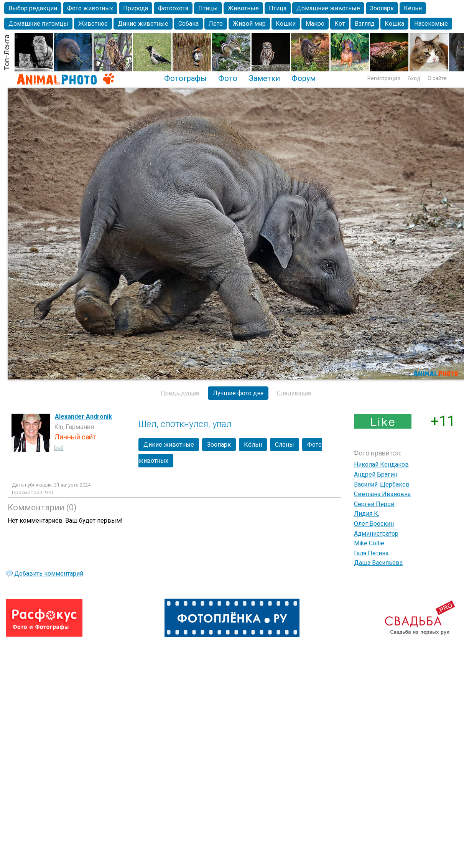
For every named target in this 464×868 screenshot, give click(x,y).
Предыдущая (180, 393)
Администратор (376, 534)
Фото (228, 78)
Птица (278, 8)
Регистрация (384, 78)
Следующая (294, 393)
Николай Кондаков (381, 465)
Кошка (394, 24)
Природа (136, 8)
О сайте (437, 78)
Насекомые (431, 24)
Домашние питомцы (38, 24)
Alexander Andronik (83, 417)
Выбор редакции (33, 8)
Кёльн (413, 8)
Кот (340, 24)
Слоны (285, 445)
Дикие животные (143, 24)
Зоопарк (382, 8)
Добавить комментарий (49, 573)
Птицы (208, 8)
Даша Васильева (378, 563)
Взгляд (365, 24)
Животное (93, 24)
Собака (188, 24)
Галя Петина (371, 553)
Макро (315, 24)
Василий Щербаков (382, 484)
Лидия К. (367, 514)
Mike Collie (369, 543)
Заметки (264, 78)
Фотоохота (173, 8)
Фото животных (90, 8)
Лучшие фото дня (238, 393)
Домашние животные (328, 8)
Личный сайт (75, 437)
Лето (216, 24)
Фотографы (185, 78)
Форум (304, 78)
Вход (414, 78)
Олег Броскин (374, 524)
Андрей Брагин (376, 474)
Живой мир (249, 24)
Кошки (286, 24)
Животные (243, 8)
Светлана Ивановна (382, 494)
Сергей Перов (374, 504)
